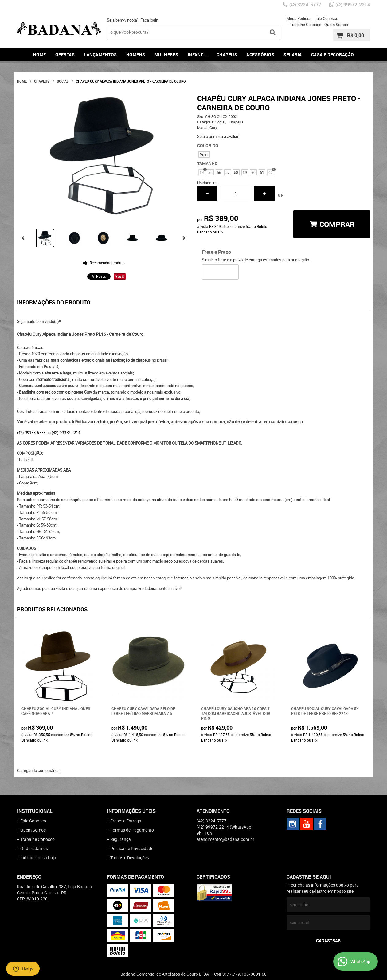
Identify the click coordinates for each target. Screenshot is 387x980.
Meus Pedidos (299, 18)
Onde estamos (34, 848)
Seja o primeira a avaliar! (218, 136)
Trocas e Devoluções (130, 858)
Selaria (293, 55)
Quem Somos (336, 25)
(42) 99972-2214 (66, 433)
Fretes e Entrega (126, 821)
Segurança (121, 839)
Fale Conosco (326, 18)
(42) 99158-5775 (31, 433)
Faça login (149, 20)
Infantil (197, 55)
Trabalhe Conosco (305, 25)
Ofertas (65, 55)
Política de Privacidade (132, 848)
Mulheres (166, 55)
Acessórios (260, 55)
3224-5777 (305, 5)
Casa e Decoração (333, 55)
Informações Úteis (131, 811)
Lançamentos (100, 55)
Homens (136, 55)
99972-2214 (353, 5)
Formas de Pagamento (132, 830)
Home (40, 55)
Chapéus (227, 55)
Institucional (35, 811)
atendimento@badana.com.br (225, 839)
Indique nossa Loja (38, 858)
